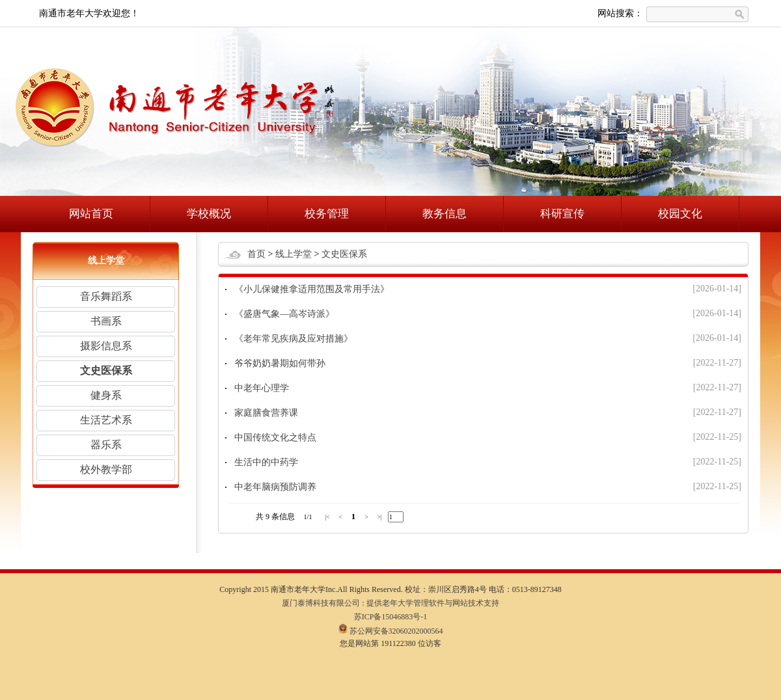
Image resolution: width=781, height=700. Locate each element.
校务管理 (327, 214)
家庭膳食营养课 (266, 413)
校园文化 (680, 214)
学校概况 (209, 214)
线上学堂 (294, 254)
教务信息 (445, 214)
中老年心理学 (262, 388)
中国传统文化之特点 (275, 437)
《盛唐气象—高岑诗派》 (284, 314)
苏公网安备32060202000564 (391, 631)
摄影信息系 (106, 346)
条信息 (283, 517)
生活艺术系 (106, 420)
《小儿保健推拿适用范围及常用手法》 (312, 289)
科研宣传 (562, 214)
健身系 (106, 395)
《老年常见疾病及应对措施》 (294, 339)
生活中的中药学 (266, 462)
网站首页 (91, 214)
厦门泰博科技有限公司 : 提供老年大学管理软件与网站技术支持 (390, 603)
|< (327, 517)
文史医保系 (106, 370)
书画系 (106, 321)
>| (379, 517)
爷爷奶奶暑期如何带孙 (280, 363)
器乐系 (106, 445)
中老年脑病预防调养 (275, 487)
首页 (256, 254)
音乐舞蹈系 (106, 296)
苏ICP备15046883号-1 (391, 617)
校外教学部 (106, 469)
